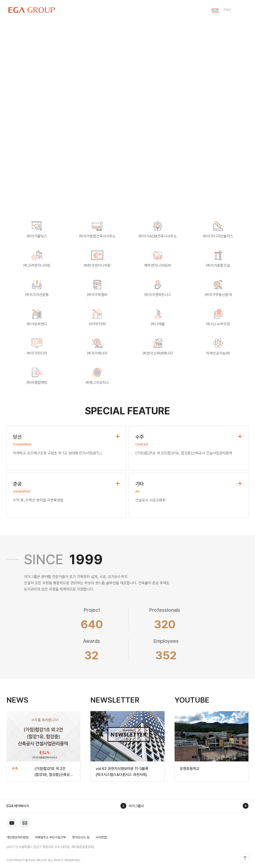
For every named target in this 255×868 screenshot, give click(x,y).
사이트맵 (101, 837)
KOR (215, 10)
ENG (227, 10)
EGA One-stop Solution (68, 178)
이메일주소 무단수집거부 (50, 837)
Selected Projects (187, 178)
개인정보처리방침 (18, 837)
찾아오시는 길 (81, 837)
